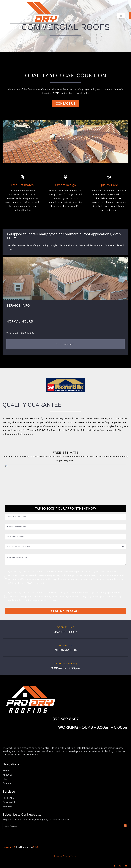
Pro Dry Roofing (24, 847)
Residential (8, 798)
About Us (7, 775)
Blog (5, 779)
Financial (7, 806)
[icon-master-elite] (65, 379)
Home (6, 770)
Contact (7, 783)
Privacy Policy (61, 856)
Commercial (9, 802)
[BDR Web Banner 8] (65, 121)
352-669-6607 (66, 719)
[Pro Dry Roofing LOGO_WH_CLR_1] (34, 3)
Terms (74, 856)
